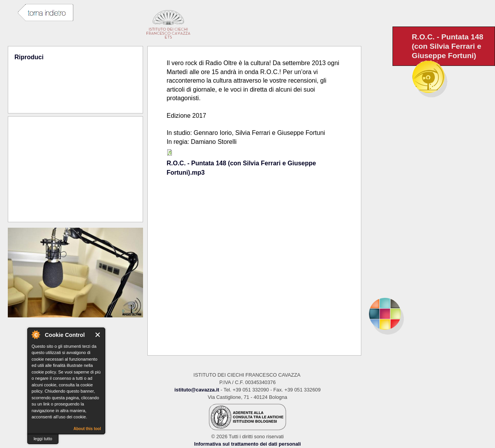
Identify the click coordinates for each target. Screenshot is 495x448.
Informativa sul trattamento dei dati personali (247, 444)
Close (98, 335)
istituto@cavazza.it (197, 390)
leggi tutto (43, 439)
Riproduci (29, 57)
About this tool (87, 429)
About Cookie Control (35, 335)
